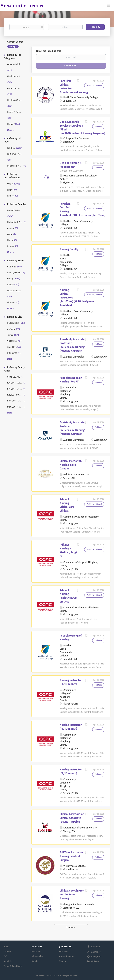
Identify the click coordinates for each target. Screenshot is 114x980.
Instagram (96, 957)
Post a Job (36, 952)
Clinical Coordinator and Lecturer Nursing (72, 894)
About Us (8, 961)
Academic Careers (44, 976)
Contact (7, 952)
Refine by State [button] (15, 261)
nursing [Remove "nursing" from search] (12, 47)
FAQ (5, 956)
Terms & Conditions (13, 966)
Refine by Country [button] (16, 204)
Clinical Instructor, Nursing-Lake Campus (71, 465)
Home (6, 947)
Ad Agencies (37, 956)
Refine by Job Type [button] (12, 140)
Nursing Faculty (69, 249)
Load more (71, 927)
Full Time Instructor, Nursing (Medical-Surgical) (72, 856)
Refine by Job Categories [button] (12, 57)
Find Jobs (95, 27)
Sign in (35, 961)
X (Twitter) (96, 952)
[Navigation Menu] (109, 5)
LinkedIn (95, 962)
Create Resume (67, 956)
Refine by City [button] (14, 317)
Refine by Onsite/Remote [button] (12, 176)
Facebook (96, 947)
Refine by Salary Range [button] (14, 369)
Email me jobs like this (49, 51)
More (10, 130)
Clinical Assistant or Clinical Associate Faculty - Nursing (72, 818)
